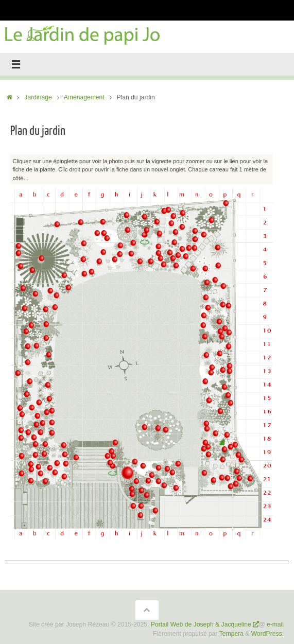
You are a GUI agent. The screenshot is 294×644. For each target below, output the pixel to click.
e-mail (275, 624)
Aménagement (84, 97)
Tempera (231, 634)
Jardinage (38, 97)
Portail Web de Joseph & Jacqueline (201, 624)
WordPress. (267, 634)
